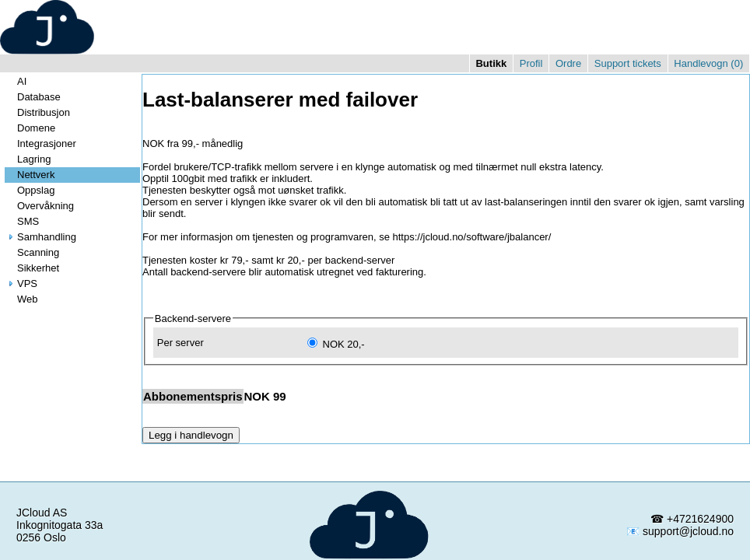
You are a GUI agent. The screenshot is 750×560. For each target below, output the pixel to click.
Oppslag (30, 190)
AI (16, 81)
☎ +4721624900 (692, 519)
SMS (22, 221)
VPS (21, 283)
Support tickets (628, 63)
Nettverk (30, 175)
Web (21, 299)
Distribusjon (37, 112)
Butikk (491, 63)
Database (33, 97)
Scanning (32, 252)
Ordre (568, 63)
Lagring (28, 159)
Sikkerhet (32, 268)
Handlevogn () (708, 63)
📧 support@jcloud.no (680, 531)
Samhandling (40, 237)
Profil (531, 63)
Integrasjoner (40, 143)
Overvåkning (39, 206)
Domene (30, 128)
